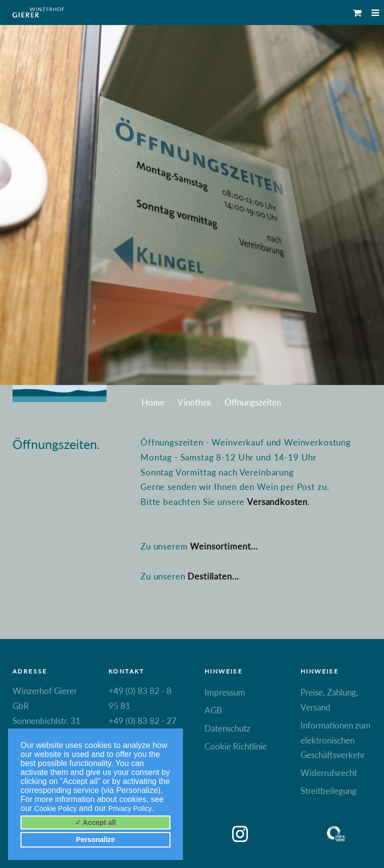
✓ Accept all (95, 822)
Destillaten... (213, 576)
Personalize (95, 839)
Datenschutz (227, 728)
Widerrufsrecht (329, 773)
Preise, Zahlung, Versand (329, 700)
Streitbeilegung (328, 791)
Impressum (225, 692)
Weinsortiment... (224, 546)
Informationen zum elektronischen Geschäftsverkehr (335, 740)
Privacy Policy (130, 808)
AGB (213, 710)
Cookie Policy (56, 808)
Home (153, 402)
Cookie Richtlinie (236, 746)
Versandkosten (277, 502)
